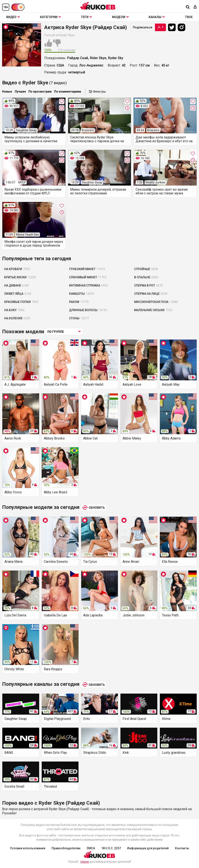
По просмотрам (40, 92)
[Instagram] (183, 27)
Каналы (157, 17)
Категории (50, 17)
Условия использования (28, 848)
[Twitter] (173, 27)
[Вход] (195, 7)
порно (85, 862)
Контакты (182, 848)
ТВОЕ (189, 17)
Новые (7, 92)
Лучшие (20, 92)
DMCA (91, 848)
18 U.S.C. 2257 (111, 848)
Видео (13, 17)
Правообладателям (66, 848)
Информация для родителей (148, 848)
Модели (120, 17)
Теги (86, 17)
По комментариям (68, 92)
